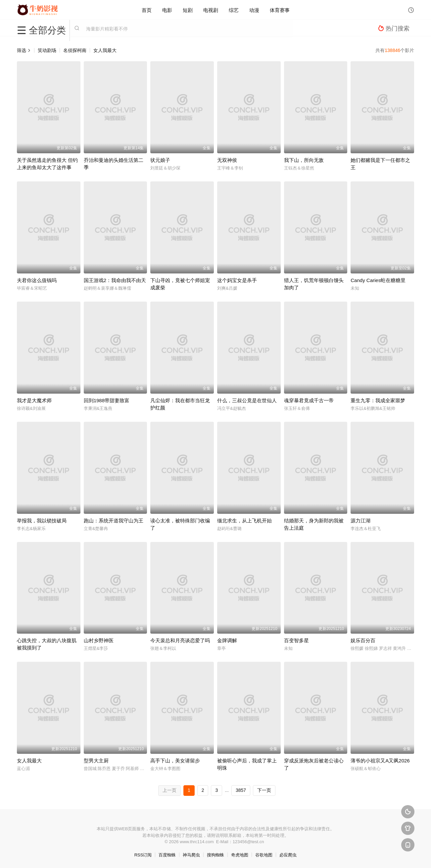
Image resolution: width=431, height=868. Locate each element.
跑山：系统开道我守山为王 (114, 521)
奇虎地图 (240, 855)
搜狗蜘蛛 (215, 855)
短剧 (188, 10)
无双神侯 (227, 160)
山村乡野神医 (99, 640)
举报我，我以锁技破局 (42, 521)
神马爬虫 (191, 855)
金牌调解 (227, 640)
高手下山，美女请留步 (175, 761)
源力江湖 (360, 521)
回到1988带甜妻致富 (107, 400)
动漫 (254, 10)
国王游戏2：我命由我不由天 (115, 280)
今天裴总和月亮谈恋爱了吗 (180, 640)
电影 (167, 10)
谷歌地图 (264, 855)
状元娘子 (160, 160)
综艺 (234, 10)
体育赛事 (280, 10)
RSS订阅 (143, 855)
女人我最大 (105, 50)
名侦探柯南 (75, 50)
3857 (241, 790)
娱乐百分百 (363, 640)
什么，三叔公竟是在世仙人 (247, 400)
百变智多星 (296, 640)
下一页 (264, 790)
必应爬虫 (288, 855)
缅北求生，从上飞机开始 (244, 521)
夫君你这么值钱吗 (37, 280)
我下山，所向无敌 (304, 160)
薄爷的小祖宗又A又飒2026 (380, 761)
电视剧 (211, 10)
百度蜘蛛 (167, 855)
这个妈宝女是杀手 (237, 280)
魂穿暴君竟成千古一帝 (309, 400)
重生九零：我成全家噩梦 (378, 400)
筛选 (24, 50)
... (227, 790)
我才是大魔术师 (34, 400)
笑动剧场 (47, 50)
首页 (147, 10)
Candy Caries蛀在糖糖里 (378, 280)
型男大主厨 (96, 761)
